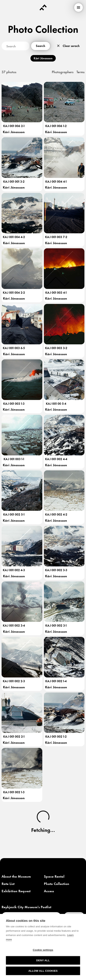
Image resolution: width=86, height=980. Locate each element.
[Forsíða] (43, 7)
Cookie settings (43, 950)
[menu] (78, 7)
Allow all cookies (43, 971)
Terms (80, 72)
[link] (16, 876)
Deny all (43, 960)
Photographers (63, 72)
